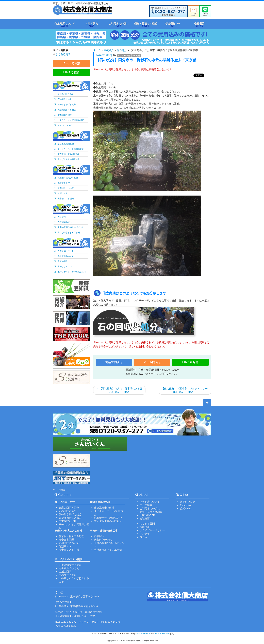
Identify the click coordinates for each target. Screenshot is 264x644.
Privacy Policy (143, 634)
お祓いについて (65, 125)
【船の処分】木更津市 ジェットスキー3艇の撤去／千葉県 (185, 390)
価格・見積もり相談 (151, 512)
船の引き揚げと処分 (67, 105)
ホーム (97, 50)
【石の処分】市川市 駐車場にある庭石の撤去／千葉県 (119, 390)
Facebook (186, 505)
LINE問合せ (190, 362)
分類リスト (63, 193)
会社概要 (145, 519)
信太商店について (150, 502)
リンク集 (145, 534)
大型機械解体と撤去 (67, 110)
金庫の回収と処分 (66, 94)
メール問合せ (152, 362)
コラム (143, 537)
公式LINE (185, 508)
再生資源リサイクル (67, 251)
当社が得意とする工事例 (69, 233)
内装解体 (62, 217)
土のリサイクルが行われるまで (72, 272)
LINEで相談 (71, 72)
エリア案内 (146, 505)
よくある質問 (63, 54)
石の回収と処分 (65, 99)
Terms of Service (161, 634)
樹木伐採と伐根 (65, 115)
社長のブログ (188, 502)
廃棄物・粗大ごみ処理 (68, 178)
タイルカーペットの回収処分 (71, 149)
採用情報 (145, 527)
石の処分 (122, 50)
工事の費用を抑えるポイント (71, 227)
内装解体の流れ (65, 222)
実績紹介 (109, 50)
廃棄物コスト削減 (66, 199)
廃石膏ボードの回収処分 (69, 154)
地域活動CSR (147, 515)
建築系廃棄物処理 (66, 144)
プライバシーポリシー (152, 530)
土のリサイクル (65, 267)
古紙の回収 (63, 261)
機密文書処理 (64, 183)
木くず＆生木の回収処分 (69, 159)
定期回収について (66, 188)
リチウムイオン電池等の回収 (71, 120)
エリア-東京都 (124, 56)
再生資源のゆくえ (66, 256)
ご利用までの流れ (150, 508)
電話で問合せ (114, 362)
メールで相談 (71, 63)
